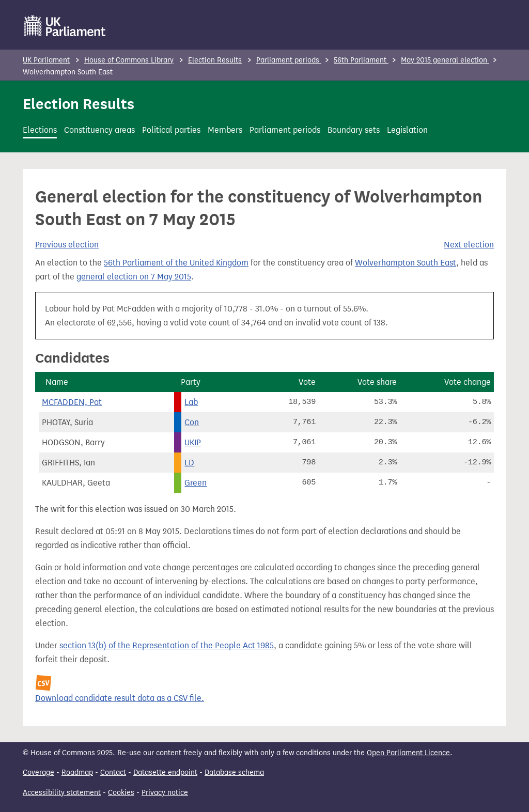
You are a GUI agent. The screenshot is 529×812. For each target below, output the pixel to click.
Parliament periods (289, 60)
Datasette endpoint (165, 772)
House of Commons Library (129, 60)
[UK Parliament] (65, 26)
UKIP (193, 442)
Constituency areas (99, 130)
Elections (40, 130)
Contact (113, 772)
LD (189, 463)
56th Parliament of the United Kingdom (176, 263)
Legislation (407, 130)
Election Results (215, 60)
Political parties (171, 130)
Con (192, 422)
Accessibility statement (62, 793)
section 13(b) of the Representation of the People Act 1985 (167, 645)
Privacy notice (165, 793)
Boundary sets (354, 130)
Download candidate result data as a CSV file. (120, 698)
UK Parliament (46, 60)
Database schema (234, 772)
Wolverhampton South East (406, 263)
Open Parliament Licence (408, 753)
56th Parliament (361, 60)
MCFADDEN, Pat (72, 402)
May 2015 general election (445, 60)
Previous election (67, 245)
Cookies (121, 793)
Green (196, 483)
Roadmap (77, 772)
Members (225, 130)
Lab (191, 402)
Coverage (38, 772)
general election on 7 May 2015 (134, 277)
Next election (469, 245)
